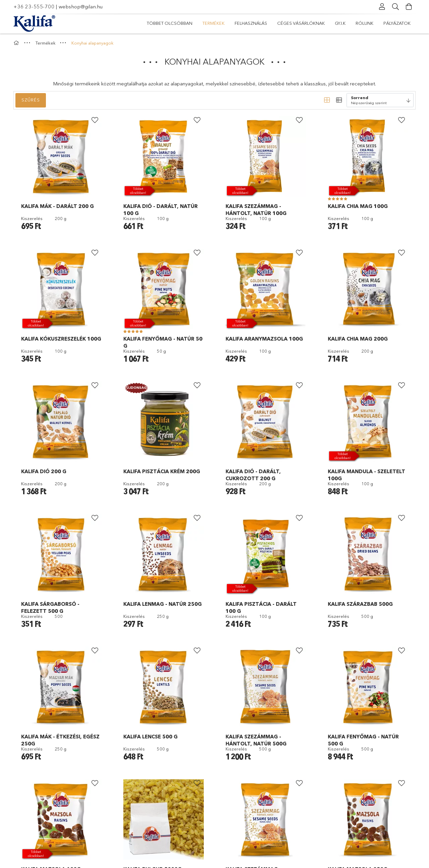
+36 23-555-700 (34, 7)
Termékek (213, 23)
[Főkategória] (17, 43)
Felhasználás (251, 23)
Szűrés (31, 100)
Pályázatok (397, 23)
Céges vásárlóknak (301, 23)
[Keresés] (395, 7)
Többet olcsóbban (170, 23)
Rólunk (364, 23)
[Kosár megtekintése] (409, 7)
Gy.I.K (340, 23)
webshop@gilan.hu (81, 7)
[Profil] (382, 7)
